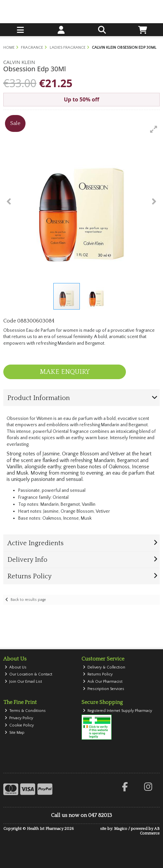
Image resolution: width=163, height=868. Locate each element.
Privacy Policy (19, 718)
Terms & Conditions (25, 711)
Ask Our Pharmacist (103, 682)
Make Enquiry (65, 372)
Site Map (15, 733)
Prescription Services (104, 689)
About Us (16, 667)
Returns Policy (98, 674)
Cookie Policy (19, 725)
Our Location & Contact (29, 674)
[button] (154, 129)
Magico (121, 829)
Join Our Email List (24, 682)
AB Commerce (150, 831)
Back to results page (28, 600)
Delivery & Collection (104, 667)
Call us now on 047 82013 (81, 815)
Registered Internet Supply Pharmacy (118, 711)
